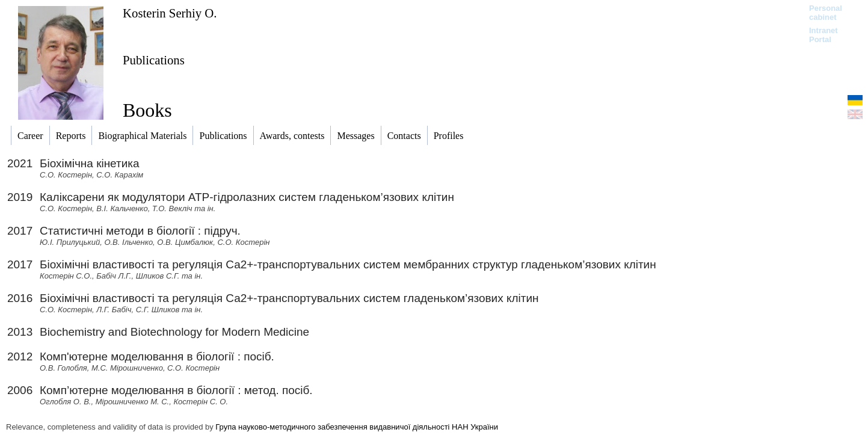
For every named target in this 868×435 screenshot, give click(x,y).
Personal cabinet (826, 13)
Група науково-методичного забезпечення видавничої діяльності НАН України (357, 427)
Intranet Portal (823, 35)
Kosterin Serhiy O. (170, 13)
